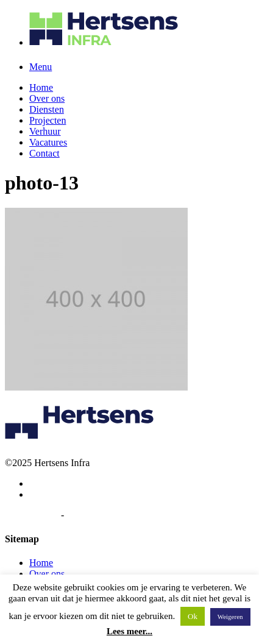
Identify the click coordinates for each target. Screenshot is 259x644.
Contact (44, 153)
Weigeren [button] (230, 617)
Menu (41, 67)
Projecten (48, 120)
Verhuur (45, 131)
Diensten (47, 109)
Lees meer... (129, 631)
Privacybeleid (32, 515)
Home (41, 87)
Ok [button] (193, 616)
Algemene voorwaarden (112, 515)
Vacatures (48, 142)
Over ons (47, 98)
